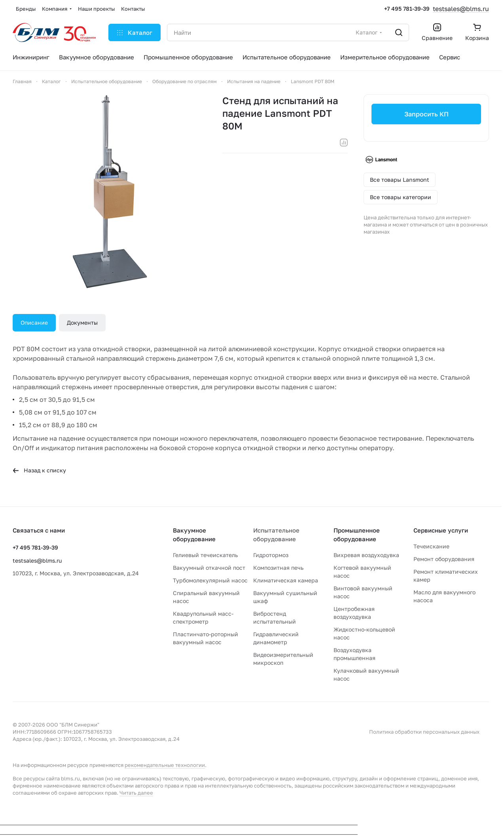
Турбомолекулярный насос (210, 580)
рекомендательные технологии (165, 765)
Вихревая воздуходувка (366, 555)
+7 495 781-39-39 (407, 9)
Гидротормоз (271, 555)
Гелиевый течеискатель (205, 555)
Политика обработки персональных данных (424, 732)
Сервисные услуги (441, 530)
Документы (82, 322)
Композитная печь (278, 568)
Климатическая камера (286, 580)
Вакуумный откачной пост (209, 568)
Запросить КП (426, 114)
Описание (34, 322)
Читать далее (136, 793)
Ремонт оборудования (444, 559)
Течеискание (431, 546)
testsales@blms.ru (461, 9)
